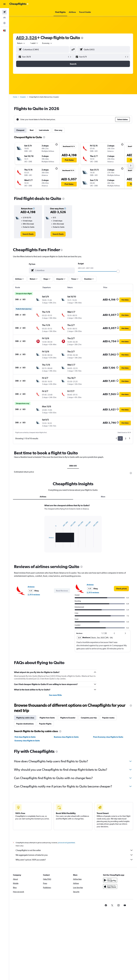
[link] (28, 234)
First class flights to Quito (25, 737)
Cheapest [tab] (20, 130)
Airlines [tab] (43, 497)
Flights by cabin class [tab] (25, 718)
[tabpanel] (73, 531)
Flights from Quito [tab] (47, 718)
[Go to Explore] (4, 23)
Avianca (31, 587)
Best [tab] (32, 130)
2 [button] (126, 438)
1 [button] (120, 438)
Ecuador (23, 97)
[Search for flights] (4, 12)
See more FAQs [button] (55, 695)
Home (15, 97)
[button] (4, 4)
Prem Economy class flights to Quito (108, 737)
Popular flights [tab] (45, 724)
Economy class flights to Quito (27, 741)
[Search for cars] (4, 18)
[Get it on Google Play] (110, 883)
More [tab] (103, 497)
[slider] (118, 271)
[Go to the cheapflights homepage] (19, 4)
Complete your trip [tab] (89, 718)
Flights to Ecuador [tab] (68, 718)
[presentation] (82, 38)
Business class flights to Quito (66, 737)
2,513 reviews (34, 595)
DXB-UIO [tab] (73, 466)
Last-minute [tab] (44, 130)
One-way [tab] (58, 130)
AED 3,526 (27, 38)
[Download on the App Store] (110, 889)
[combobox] (47, 43)
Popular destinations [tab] (25, 724)
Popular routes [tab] (108, 718)
